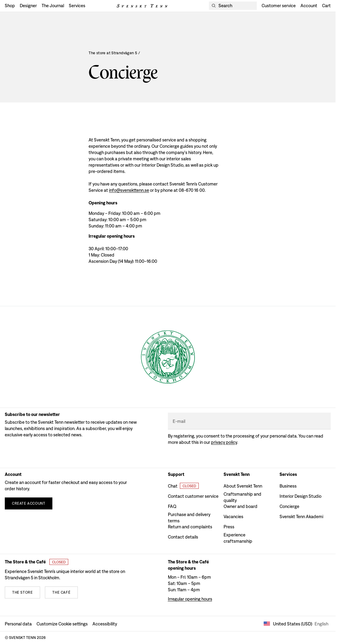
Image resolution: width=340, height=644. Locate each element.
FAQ (172, 506)
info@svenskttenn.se (129, 190)
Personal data (18, 624)
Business (288, 486)
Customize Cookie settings (62, 624)
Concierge (289, 506)
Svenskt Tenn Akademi (301, 516)
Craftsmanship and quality (242, 496)
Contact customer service (193, 496)
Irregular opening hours (190, 599)
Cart (326, 6)
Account (309, 6)
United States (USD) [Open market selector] (296, 624)
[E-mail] (249, 421)
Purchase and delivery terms (189, 517)
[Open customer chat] (183, 486)
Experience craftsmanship (238, 537)
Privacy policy (224, 442)
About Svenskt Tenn (243, 486)
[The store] (22, 592)
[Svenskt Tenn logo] (142, 6)
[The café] (61, 592)
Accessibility (105, 624)
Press (229, 527)
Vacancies (233, 516)
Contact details (183, 537)
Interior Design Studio (300, 496)
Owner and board (240, 506)
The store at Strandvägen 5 (114, 53)
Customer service (279, 6)
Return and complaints (190, 527)
